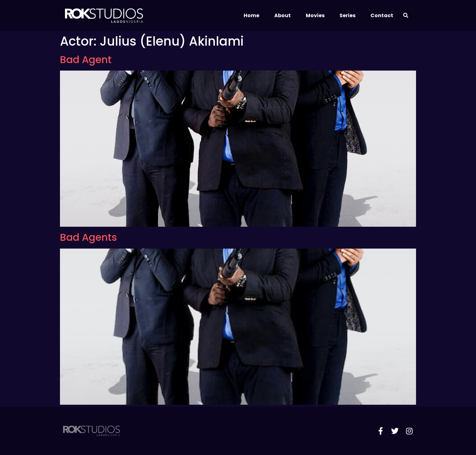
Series (347, 15)
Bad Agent (86, 59)
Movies (315, 15)
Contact (382, 15)
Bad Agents (89, 237)
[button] (406, 16)
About (283, 15)
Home (251, 15)
